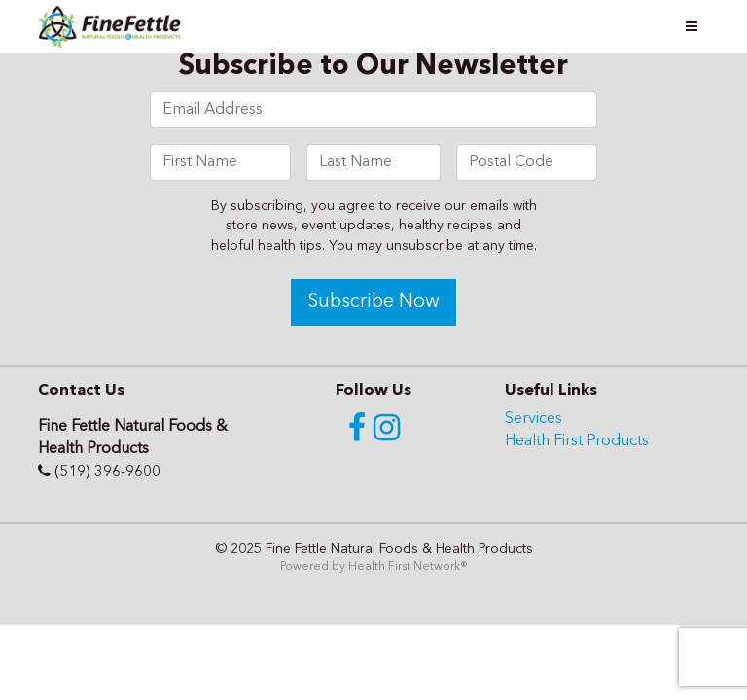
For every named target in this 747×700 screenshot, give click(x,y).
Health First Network (404, 567)
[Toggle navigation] (692, 27)
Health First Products (577, 441)
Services (534, 419)
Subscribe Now (373, 302)
